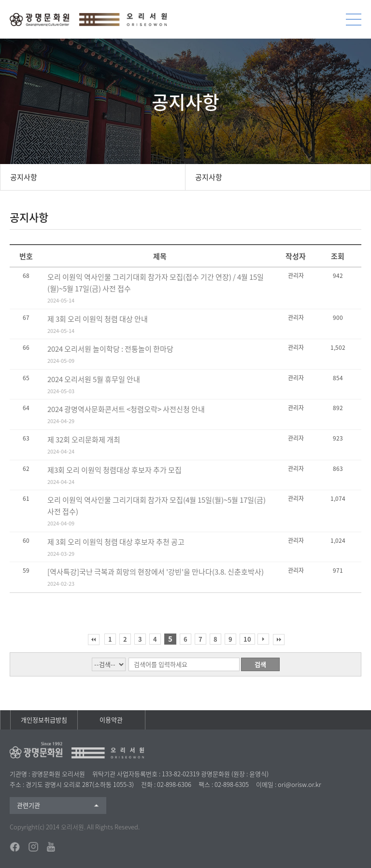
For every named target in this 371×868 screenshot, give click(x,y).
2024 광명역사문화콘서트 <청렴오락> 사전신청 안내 (126, 409)
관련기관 (29, 805)
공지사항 (24, 177)
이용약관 (111, 720)
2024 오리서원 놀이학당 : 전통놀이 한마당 (110, 349)
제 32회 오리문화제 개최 (84, 440)
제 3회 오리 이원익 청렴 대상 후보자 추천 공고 (116, 542)
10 (247, 639)
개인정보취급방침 (44, 720)
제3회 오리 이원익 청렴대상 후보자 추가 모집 (114, 470)
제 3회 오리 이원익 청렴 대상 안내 (98, 319)
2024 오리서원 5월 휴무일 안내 (94, 379)
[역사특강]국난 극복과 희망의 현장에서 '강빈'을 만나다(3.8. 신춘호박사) (156, 572)
